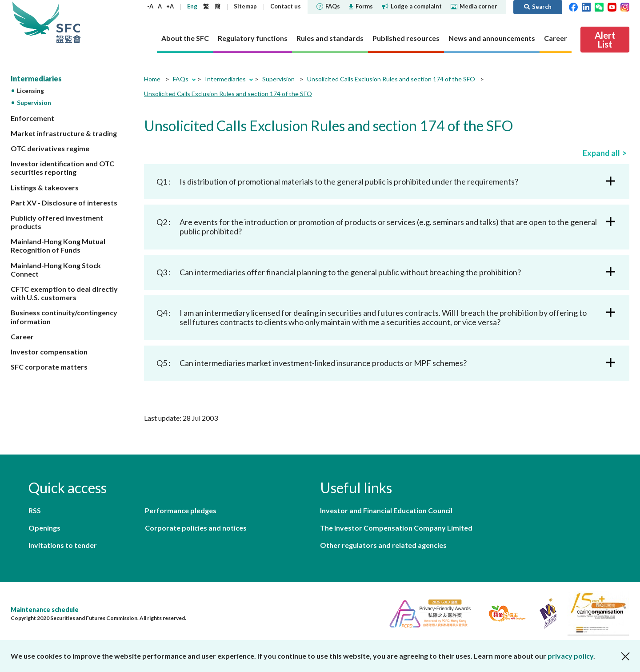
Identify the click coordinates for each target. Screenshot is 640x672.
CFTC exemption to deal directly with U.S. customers (64, 293)
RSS (35, 510)
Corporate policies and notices (196, 528)
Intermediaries (36, 78)
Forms (361, 6)
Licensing (30, 91)
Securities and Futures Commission (68, 22)
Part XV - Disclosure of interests (64, 203)
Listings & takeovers (45, 187)
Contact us (286, 6)
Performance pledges (181, 510)
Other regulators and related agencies (383, 545)
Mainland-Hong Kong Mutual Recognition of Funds (58, 245)
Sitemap (245, 6)
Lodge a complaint (412, 6)
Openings (44, 528)
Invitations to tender (63, 545)
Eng (192, 6)
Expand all (601, 153)
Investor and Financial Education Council (386, 510)
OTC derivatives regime (50, 148)
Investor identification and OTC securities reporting (62, 168)
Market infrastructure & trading (64, 133)
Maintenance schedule (45, 610)
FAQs (328, 6)
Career (22, 336)
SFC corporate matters (49, 367)
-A (150, 6)
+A (170, 6)
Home (152, 79)
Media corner (474, 6)
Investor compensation (49, 352)
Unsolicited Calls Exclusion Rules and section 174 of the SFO (391, 79)
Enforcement (32, 118)
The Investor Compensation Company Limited (396, 528)
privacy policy (570, 656)
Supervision (34, 103)
